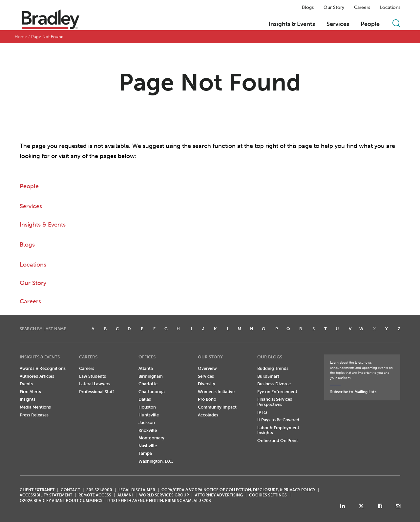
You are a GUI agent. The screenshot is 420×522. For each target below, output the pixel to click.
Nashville (148, 446)
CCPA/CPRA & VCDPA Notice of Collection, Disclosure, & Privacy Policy (238, 490)
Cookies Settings (268, 495)
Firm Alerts (30, 392)
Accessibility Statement (46, 495)
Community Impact (217, 407)
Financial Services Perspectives (275, 402)
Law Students (93, 376)
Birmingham (151, 376)
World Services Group (164, 495)
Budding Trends (273, 368)
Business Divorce (274, 384)
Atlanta (146, 368)
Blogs (308, 8)
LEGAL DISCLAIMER (137, 490)
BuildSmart (268, 376)
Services (338, 24)
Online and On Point (278, 441)
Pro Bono (207, 399)
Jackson (147, 422)
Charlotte (148, 384)
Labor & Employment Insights (278, 430)
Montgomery (151, 438)
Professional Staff (96, 392)
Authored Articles (37, 376)
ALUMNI (125, 495)
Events (26, 384)
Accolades (208, 415)
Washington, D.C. (156, 461)
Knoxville (148, 430)
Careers (362, 8)
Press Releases (34, 415)
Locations (390, 8)
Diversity (207, 384)
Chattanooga (152, 392)
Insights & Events (292, 24)
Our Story (334, 8)
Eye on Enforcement (277, 392)
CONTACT (70, 490)
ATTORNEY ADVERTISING (219, 495)
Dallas (145, 399)
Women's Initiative (216, 392)
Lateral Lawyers (95, 384)
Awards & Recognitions (43, 368)
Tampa (145, 453)
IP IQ (262, 412)
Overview (207, 368)
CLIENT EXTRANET (37, 490)
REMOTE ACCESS (95, 495)
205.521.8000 (99, 490)
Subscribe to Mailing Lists (353, 392)
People (370, 24)
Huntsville (149, 415)
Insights (28, 399)
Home (21, 37)
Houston (147, 407)
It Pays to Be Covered (278, 420)
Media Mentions (35, 407)
